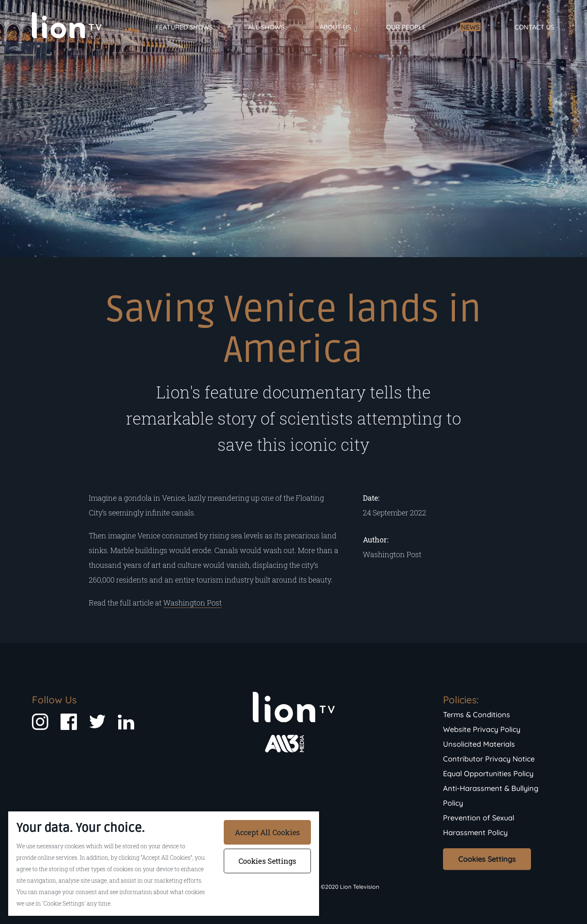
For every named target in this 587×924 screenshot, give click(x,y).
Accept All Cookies (267, 832)
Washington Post (192, 603)
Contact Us (534, 27)
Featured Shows (184, 27)
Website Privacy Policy (482, 729)
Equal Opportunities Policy (488, 774)
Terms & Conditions (477, 715)
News (470, 27)
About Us (335, 27)
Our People (406, 27)
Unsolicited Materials (479, 744)
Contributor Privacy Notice (489, 759)
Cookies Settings (487, 859)
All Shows (266, 27)
